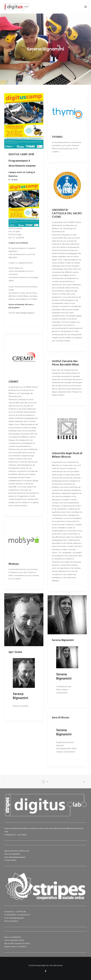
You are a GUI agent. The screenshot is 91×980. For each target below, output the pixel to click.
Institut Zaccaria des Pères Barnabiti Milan (65, 363)
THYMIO (57, 137)
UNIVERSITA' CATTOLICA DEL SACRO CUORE (67, 214)
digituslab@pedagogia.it (17, 857)
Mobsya (14, 564)
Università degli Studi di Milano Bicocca (67, 455)
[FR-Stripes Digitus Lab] (17, 7)
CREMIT (14, 382)
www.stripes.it (13, 921)
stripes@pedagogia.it (17, 918)
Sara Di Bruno (61, 718)
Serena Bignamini (63, 640)
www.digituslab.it (14, 854)
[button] (86, 7)
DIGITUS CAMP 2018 (21, 155)
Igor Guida (15, 652)
